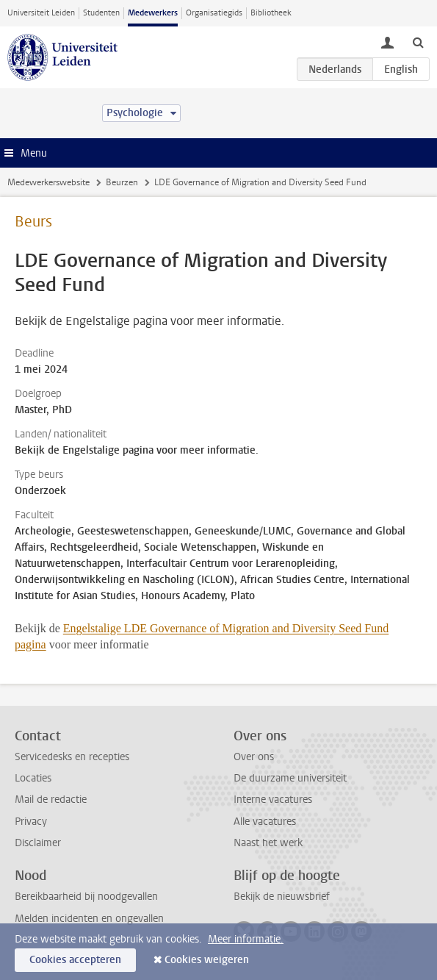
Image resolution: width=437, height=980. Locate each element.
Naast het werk (268, 843)
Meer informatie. (246, 939)
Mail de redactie (51, 800)
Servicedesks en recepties (72, 757)
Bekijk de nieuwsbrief (282, 897)
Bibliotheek (271, 13)
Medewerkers (153, 13)
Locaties (33, 778)
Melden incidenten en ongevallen (89, 919)
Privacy (31, 822)
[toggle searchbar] (418, 42)
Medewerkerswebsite (48, 182)
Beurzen (122, 182)
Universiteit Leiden (41, 13)
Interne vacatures (273, 800)
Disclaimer (38, 843)
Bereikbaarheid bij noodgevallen (86, 897)
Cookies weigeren (207, 960)
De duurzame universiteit (290, 778)
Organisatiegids (214, 13)
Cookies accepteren (75, 960)
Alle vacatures (265, 822)
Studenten (101, 13)
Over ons (254, 757)
